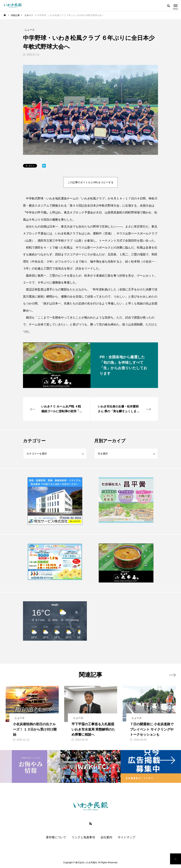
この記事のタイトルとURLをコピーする (90, 182)
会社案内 (106, 837)
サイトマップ (126, 837)
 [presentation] (172, 675)
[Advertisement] (126, 628)
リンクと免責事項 (83, 837)
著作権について (56, 837)
